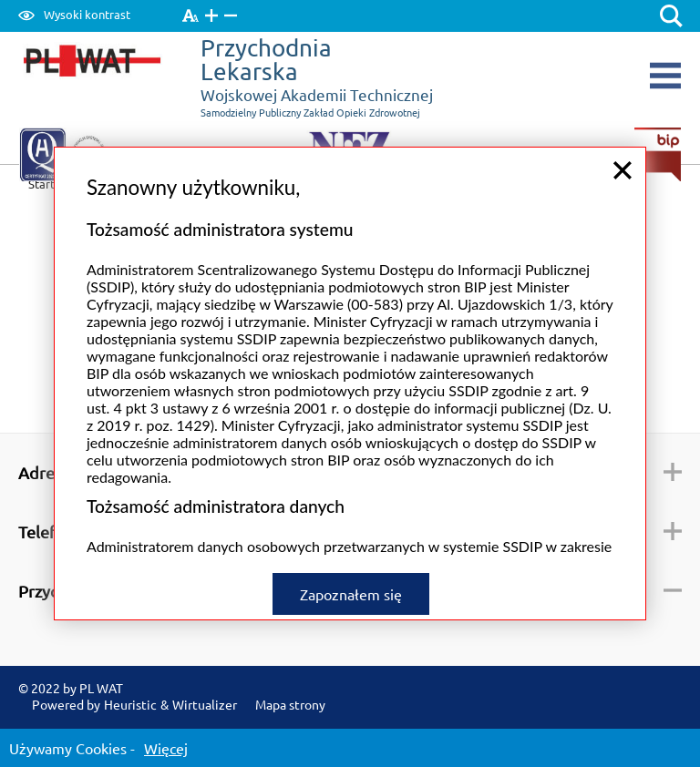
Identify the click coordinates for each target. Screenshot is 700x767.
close (623, 168)
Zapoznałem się (351, 591)
